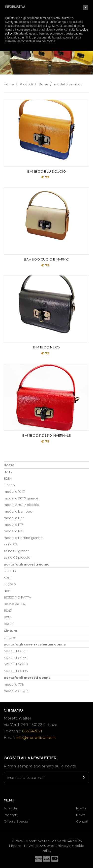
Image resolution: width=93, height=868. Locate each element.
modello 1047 (14, 491)
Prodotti (26, 84)
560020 (10, 584)
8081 (8, 617)
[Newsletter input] (46, 777)
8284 (8, 478)
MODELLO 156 (15, 658)
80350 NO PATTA (17, 597)
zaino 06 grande (17, 551)
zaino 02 (10, 544)
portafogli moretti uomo (27, 564)
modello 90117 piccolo (21, 505)
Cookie (78, 846)
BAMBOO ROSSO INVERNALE (46, 435)
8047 (8, 610)
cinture (9, 637)
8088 (8, 624)
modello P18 (14, 531)
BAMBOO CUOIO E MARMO (46, 259)
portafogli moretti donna (27, 678)
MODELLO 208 (16, 664)
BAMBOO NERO (46, 347)
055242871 (32, 731)
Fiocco (9, 485)
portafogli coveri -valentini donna (35, 644)
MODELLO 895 (16, 671)
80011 (8, 591)
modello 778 (14, 684)
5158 (7, 578)
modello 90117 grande (21, 498)
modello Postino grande (23, 538)
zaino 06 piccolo (17, 557)
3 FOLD (10, 571)
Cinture (10, 631)
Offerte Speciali (16, 821)
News (81, 815)
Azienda (10, 808)
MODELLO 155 (15, 651)
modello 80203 (16, 691)
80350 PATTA (14, 604)
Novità (81, 808)
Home (9, 84)
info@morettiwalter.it (36, 737)
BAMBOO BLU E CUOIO (47, 171)
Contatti (83, 821)
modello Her (14, 518)
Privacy (63, 846)
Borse (44, 84)
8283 (8, 472)
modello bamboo (68, 84)
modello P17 (13, 525)
